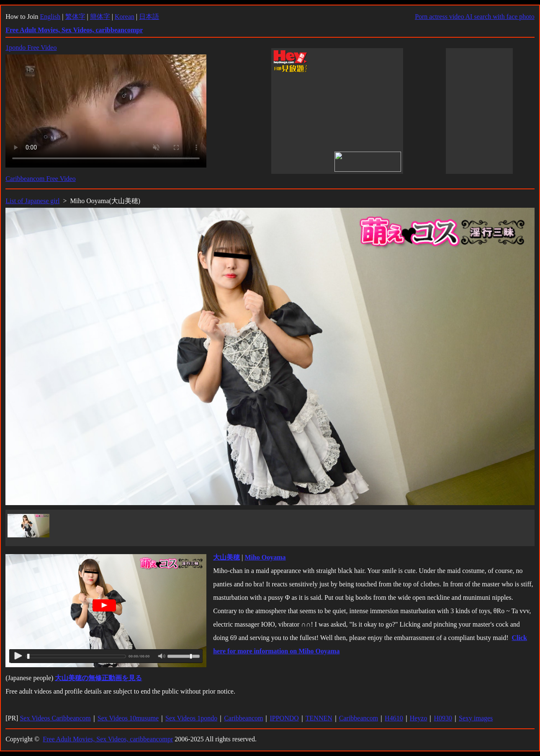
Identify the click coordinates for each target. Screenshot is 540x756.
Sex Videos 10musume (128, 718)
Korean (125, 17)
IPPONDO (284, 718)
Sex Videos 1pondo (191, 718)
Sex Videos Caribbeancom (55, 718)
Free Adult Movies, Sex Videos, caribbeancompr (108, 739)
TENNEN (319, 718)
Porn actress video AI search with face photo (475, 17)
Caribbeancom (243, 718)
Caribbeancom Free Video (41, 179)
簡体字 (100, 17)
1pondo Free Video (31, 48)
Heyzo (419, 718)
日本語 (149, 17)
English (50, 17)
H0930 (443, 718)
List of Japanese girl (32, 201)
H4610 (394, 718)
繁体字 (75, 17)
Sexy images (476, 718)
